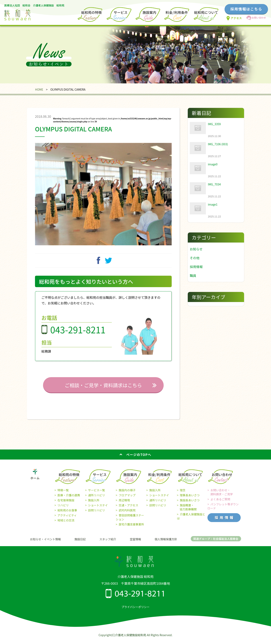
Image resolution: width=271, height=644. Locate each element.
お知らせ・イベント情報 (45, 542)
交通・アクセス (128, 508)
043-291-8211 (78, 333)
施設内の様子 (127, 493)
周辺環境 (124, 503)
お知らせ (196, 249)
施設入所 (94, 503)
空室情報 (135, 542)
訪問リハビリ (96, 513)
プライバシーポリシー (135, 610)
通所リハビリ (96, 498)
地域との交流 (66, 523)
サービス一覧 (96, 493)
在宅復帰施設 (66, 503)
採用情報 (196, 267)
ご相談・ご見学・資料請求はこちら (103, 388)
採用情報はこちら (246, 9)
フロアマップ (127, 498)
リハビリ (63, 508)
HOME (39, 89)
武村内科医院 (127, 513)
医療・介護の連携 (69, 498)
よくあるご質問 (220, 502)
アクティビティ (67, 518)
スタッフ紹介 (108, 542)
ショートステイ (98, 508)
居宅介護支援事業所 (131, 527)
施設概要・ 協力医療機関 (187, 510)
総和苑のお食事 (67, 513)
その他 (195, 258)
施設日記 (80, 542)
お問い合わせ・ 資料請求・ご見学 (220, 495)
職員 (193, 275)
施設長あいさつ (190, 503)
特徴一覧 (63, 493)
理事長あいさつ (190, 498)
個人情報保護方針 (166, 542)
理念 (183, 493)
